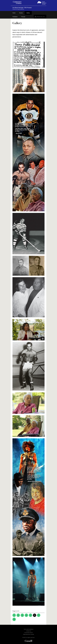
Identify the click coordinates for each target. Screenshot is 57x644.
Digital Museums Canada (28, 634)
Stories (21, 13)
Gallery (28, 13)
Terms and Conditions (29, 629)
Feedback (15, 17)
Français (23, 17)
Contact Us (29, 631)
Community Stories (29, 633)
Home (14, 13)
